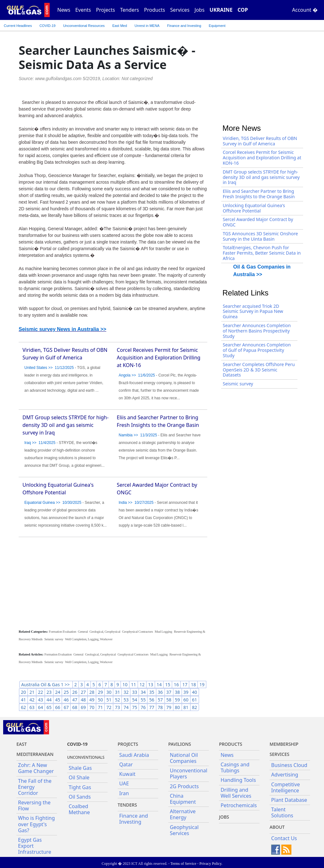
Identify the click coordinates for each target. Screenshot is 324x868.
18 (193, 684)
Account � (305, 10)
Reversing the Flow (34, 805)
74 (126, 707)
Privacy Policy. (211, 864)
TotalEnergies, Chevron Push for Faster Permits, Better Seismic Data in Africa (262, 253)
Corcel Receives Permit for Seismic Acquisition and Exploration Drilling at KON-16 (159, 358)
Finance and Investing (184, 26)
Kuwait (127, 774)
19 (202, 684)
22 (40, 692)
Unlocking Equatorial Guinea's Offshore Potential (254, 208)
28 (92, 692)
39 (186, 692)
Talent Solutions (282, 812)
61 (195, 700)
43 (40, 700)
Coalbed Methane (79, 809)
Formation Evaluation (62, 631)
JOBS (224, 817)
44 (49, 700)
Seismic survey (54, 639)
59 (178, 700)
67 (66, 707)
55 (143, 700)
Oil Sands (80, 797)
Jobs (200, 10)
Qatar (126, 764)
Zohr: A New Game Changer (36, 768)
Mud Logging (163, 631)
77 (152, 707)
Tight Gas (80, 787)
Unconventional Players (189, 773)
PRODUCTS (231, 744)
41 (23, 700)
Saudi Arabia (134, 755)
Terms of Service (183, 864)
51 (109, 700)
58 (169, 700)
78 (160, 707)
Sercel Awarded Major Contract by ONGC (258, 222)
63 (32, 707)
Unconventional (84, 26)
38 (178, 692)
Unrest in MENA (147, 26)
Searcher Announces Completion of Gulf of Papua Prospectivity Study (257, 350)
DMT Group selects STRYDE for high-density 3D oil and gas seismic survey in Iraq (65, 425)
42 (32, 700)
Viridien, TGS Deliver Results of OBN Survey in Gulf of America (260, 141)
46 (66, 700)
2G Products (184, 786)
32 (126, 692)
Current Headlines (18, 26)
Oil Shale (79, 777)
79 (169, 707)
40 (195, 692)
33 (134, 692)
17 (185, 684)
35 (152, 692)
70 (92, 707)
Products (155, 10)
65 (49, 707)
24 (58, 692)
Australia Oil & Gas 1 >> (46, 684)
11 (134, 684)
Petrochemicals (239, 805)
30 (109, 692)
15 (168, 684)
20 (23, 692)
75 (134, 707)
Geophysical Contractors (138, 631)
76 (143, 707)
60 (186, 700)
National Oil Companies (184, 758)
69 (83, 707)
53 (126, 700)
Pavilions (180, 744)
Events (83, 10)
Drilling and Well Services (236, 793)
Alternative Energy (183, 814)
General (83, 631)
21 (32, 692)
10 (125, 684)
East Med (120, 26)
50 (100, 700)
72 (109, 707)
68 (75, 707)
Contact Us (284, 838)
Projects (106, 10)
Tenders (129, 10)
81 (186, 707)
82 (195, 707)
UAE (124, 783)
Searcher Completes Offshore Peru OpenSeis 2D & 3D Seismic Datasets (259, 370)
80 (178, 707)
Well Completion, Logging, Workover (89, 639)
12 (142, 684)
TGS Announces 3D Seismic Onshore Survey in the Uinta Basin (260, 236)
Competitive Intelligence (286, 787)
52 (117, 700)
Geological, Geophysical (105, 631)
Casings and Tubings (235, 767)
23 (49, 692)
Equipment (217, 26)
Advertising (285, 775)
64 (40, 707)
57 (160, 700)
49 (92, 700)
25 (66, 692)
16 (176, 684)
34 (143, 692)
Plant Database (289, 800)
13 (151, 684)
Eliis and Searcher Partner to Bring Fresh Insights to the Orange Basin (259, 194)
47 (75, 700)
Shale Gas (80, 768)
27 (83, 692)
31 (117, 692)
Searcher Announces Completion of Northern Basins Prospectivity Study (257, 331)
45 (58, 700)
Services (180, 10)
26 (75, 692)
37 (169, 692)
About (277, 827)
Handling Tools (238, 780)
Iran (124, 793)
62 (23, 707)
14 (159, 684)
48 (83, 700)
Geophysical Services (184, 830)
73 (117, 707)
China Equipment (183, 799)
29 (100, 692)
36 (160, 692)
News (64, 10)
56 (152, 700)
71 (100, 707)
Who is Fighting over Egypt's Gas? (36, 824)
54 (134, 700)
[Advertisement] (113, 583)
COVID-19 (48, 26)
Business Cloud (289, 765)
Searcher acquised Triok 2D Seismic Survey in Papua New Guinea (253, 311)
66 (58, 707)
